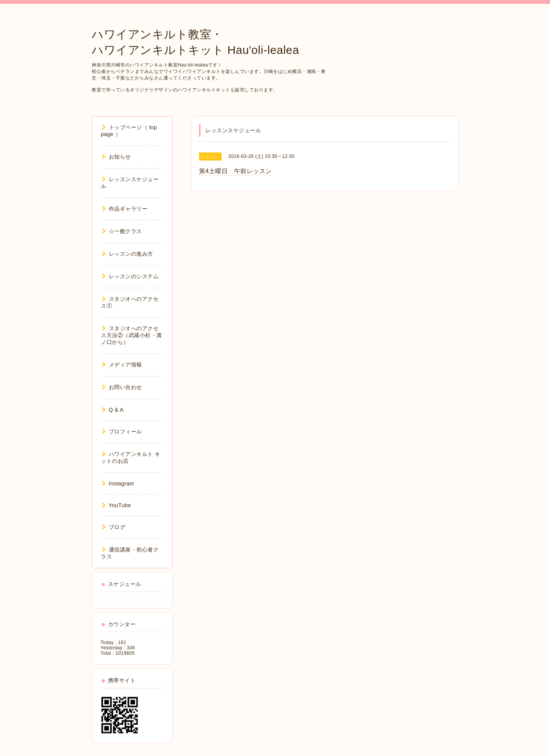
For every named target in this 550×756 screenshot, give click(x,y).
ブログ (114, 527)
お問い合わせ (122, 387)
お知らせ (116, 157)
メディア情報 (122, 365)
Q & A (113, 410)
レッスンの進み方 (128, 254)
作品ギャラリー (125, 209)
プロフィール (122, 432)
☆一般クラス (122, 231)
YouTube (116, 505)
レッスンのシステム (130, 276)
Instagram (118, 483)
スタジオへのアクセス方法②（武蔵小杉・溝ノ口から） (131, 335)
